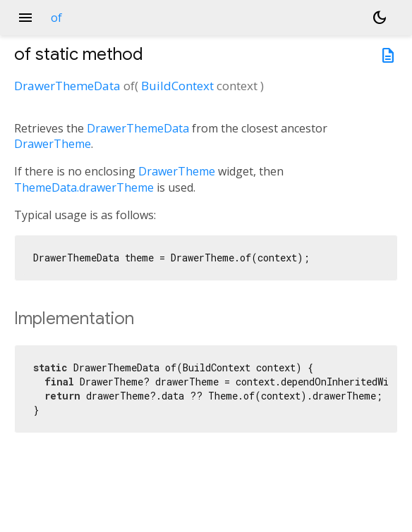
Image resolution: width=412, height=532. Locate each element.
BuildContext (177, 86)
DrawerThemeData (67, 86)
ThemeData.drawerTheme (84, 187)
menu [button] (25, 18)
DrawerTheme (53, 144)
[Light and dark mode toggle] (380, 18)
